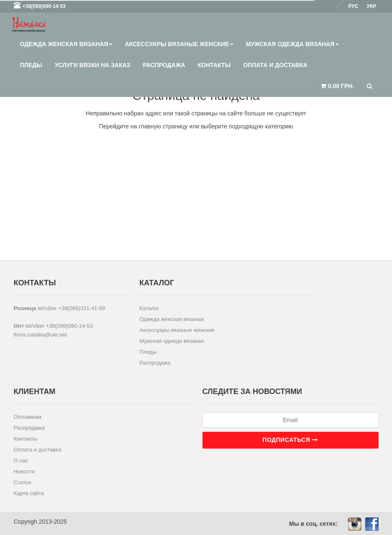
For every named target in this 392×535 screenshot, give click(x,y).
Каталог (149, 308)
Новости (24, 471)
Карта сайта (29, 493)
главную (150, 126)
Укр (372, 6)
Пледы (31, 65)
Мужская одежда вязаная (292, 44)
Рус (353, 6)
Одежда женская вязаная (66, 44)
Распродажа (164, 65)
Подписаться (290, 440)
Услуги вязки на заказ (92, 65)
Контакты (214, 65)
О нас (21, 461)
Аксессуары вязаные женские (179, 44)
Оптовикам (28, 417)
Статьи (23, 482)
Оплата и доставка (275, 65)
